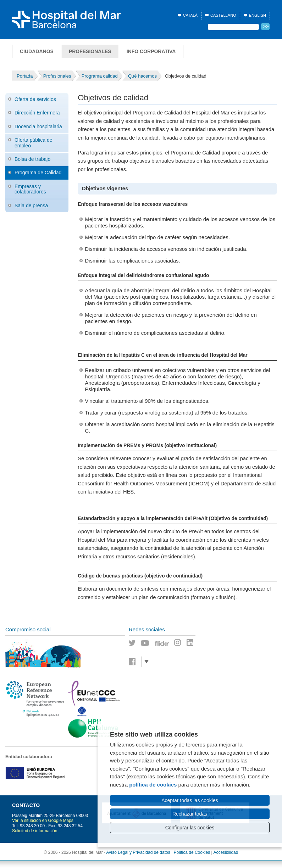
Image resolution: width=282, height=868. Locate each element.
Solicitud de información (35, 831)
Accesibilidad (226, 852)
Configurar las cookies (190, 828)
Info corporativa (151, 51)
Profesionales (90, 51)
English (258, 15)
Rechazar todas (190, 814)
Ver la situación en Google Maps (43, 821)
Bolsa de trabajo (32, 159)
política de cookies (153, 785)
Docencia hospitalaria (38, 126)
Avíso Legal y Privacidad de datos (138, 852)
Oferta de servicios (35, 99)
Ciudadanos (37, 51)
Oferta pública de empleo (34, 143)
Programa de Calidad (38, 173)
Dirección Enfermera (37, 113)
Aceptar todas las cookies (190, 800)
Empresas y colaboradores (30, 189)
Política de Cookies (192, 852)
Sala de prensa (31, 205)
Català (190, 15)
